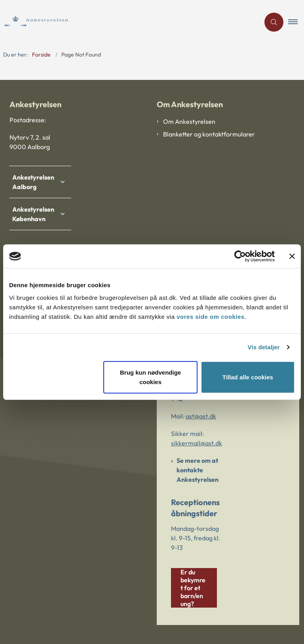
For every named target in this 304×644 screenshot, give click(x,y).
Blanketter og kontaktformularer (209, 134)
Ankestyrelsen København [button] (35, 214)
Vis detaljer (264, 347)
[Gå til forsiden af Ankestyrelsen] (127, 22)
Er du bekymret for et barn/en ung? (193, 588)
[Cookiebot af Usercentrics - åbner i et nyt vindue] (240, 256)
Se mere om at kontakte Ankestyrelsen (198, 470)
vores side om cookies (210, 316)
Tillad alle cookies (248, 377)
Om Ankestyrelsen (189, 121)
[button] (296, 22)
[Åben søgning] (274, 22)
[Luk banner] (292, 256)
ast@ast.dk (201, 416)
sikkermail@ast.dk (197, 443)
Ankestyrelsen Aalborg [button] (35, 182)
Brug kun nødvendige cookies (150, 377)
